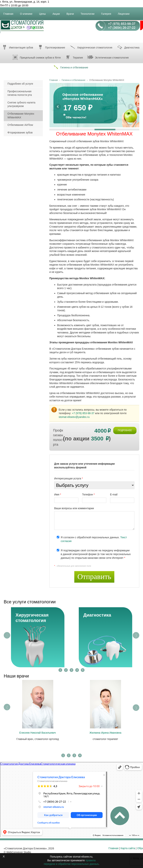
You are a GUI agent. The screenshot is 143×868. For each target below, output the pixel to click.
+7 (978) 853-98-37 (83, 413)
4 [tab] (77, 670)
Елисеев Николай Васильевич (38, 733)
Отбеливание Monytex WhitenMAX (21, 116)
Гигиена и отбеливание (70, 67)
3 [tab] (72, 670)
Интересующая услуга (69, 478)
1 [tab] (60, 670)
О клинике (28, 12)
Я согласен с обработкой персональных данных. (94, 539)
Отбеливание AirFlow (20, 125)
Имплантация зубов (17, 47)
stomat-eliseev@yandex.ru (74, 417)
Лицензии (125, 12)
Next (136, 635)
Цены (44, 12)
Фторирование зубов (20, 133)
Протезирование (51, 47)
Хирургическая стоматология (90, 47)
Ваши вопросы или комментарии (74, 508)
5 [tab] (83, 670)
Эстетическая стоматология (108, 57)
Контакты (10, 25)
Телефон (88, 494)
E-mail (114, 494)
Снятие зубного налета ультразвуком (21, 104)
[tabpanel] (38, 637)
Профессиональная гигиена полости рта (20, 93)
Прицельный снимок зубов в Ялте (36, 57)
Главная (10, 12)
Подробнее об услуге (20, 84)
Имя (58, 494)
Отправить (94, 577)
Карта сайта (128, 848)
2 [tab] (66, 670)
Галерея (108, 12)
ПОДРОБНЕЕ (125, 430)
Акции (58, 12)
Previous (7, 635)
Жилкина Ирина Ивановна (105, 733)
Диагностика (97, 615)
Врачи (72, 12)
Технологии (89, 12)
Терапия (74, 57)
